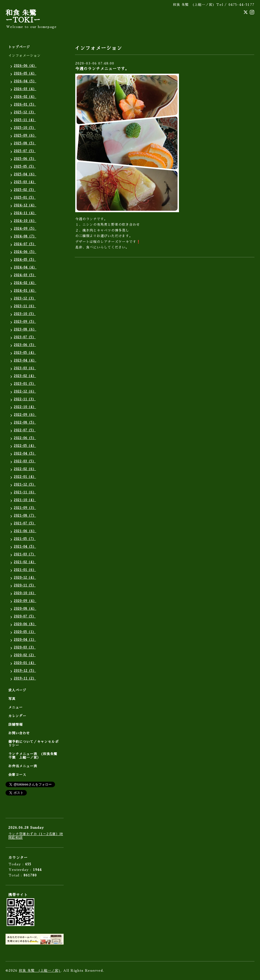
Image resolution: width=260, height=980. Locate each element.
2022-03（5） (25, 461)
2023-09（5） (25, 322)
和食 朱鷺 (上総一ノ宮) (40, 971)
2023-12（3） (25, 298)
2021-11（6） (25, 492)
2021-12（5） (25, 485)
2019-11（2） (25, 678)
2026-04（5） (25, 81)
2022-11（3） (25, 399)
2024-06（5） (25, 252)
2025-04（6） (25, 174)
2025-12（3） (25, 112)
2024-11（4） (25, 213)
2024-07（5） (25, 244)
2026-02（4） (25, 97)
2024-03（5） (25, 275)
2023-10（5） (25, 314)
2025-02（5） (25, 190)
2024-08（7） (25, 236)
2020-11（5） (25, 585)
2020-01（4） (25, 663)
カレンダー (17, 716)
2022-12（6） (25, 392)
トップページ (19, 47)
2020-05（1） (25, 632)
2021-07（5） (25, 523)
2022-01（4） (25, 477)
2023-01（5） (25, 384)
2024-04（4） (25, 267)
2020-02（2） (25, 655)
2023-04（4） (25, 361)
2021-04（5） (25, 547)
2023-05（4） (25, 353)
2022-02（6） (25, 469)
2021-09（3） (25, 508)
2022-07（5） (25, 430)
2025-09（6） (25, 136)
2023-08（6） (25, 329)
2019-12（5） (25, 671)
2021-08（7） (25, 516)
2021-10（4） (25, 500)
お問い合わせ (19, 733)
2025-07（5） (25, 151)
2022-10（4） (25, 407)
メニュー (15, 707)
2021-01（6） (25, 570)
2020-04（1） (25, 640)
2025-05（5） (25, 167)
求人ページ (17, 690)
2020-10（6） (25, 593)
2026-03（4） (25, 89)
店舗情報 (15, 725)
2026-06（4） (25, 66)
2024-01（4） (25, 291)
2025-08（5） (25, 143)
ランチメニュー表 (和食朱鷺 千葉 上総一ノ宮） (35, 756)
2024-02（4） (25, 283)
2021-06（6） (25, 531)
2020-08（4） (25, 609)
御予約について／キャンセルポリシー (33, 744)
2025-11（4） (25, 120)
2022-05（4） (25, 446)
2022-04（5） (25, 454)
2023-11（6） (25, 306)
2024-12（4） (25, 205)
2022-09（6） (25, 415)
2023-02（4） (25, 376)
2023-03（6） (25, 368)
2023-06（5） (25, 345)
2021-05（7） (25, 539)
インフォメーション (24, 56)
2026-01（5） (25, 105)
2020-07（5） (25, 616)
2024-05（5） (25, 260)
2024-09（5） (25, 229)
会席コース (17, 775)
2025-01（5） (25, 198)
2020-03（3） (25, 647)
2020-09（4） (25, 601)
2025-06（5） (25, 159)
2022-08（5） (25, 423)
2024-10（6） (25, 221)
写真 (12, 699)
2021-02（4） (25, 562)
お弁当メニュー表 (23, 766)
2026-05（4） (25, 74)
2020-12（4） (25, 578)
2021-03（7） (25, 554)
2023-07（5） (25, 337)
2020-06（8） (25, 624)
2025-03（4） (25, 182)
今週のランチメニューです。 (102, 69)
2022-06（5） (25, 438)
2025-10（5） (25, 128)
